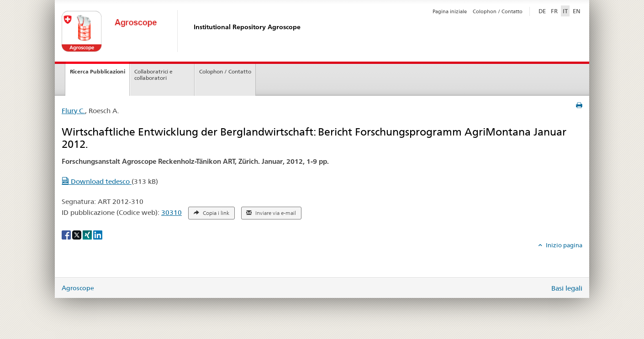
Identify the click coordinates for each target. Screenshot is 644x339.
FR (554, 11)
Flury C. (73, 111)
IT (565, 11)
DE (543, 10)
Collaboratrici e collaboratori (153, 75)
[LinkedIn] (98, 234)
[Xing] (88, 234)
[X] (77, 234)
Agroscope (78, 288)
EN (577, 11)
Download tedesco (97, 181)
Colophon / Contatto (498, 11)
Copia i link (211, 213)
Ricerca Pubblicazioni (98, 71)
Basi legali (567, 288)
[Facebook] (67, 234)
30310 (172, 212)
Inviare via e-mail (271, 213)
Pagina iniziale (450, 11)
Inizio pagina (563, 245)
